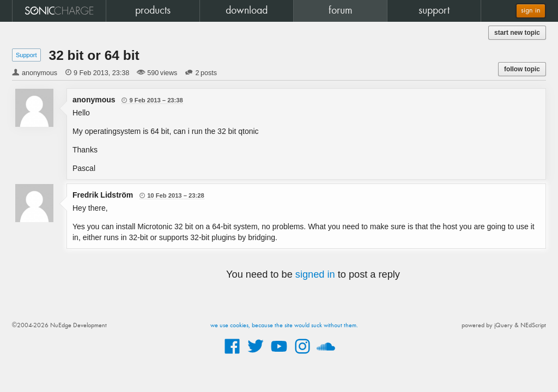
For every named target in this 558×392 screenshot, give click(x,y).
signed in (315, 274)
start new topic (517, 33)
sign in (531, 11)
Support (26, 55)
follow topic (522, 69)
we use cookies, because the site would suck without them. (284, 326)
